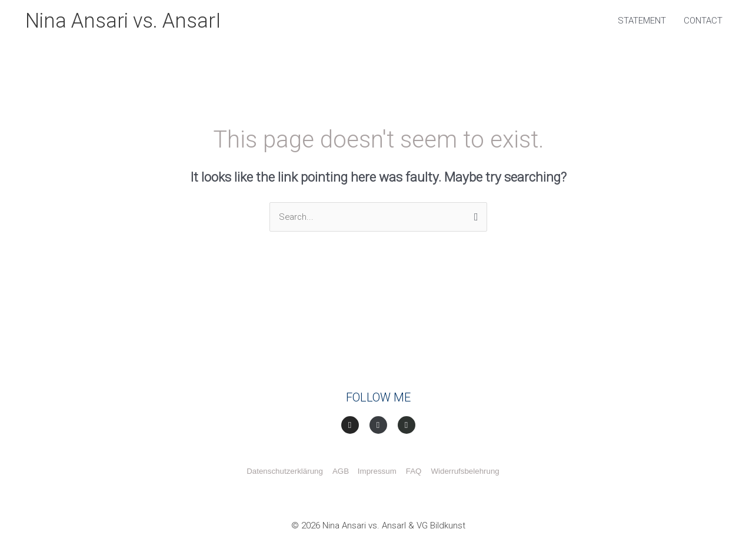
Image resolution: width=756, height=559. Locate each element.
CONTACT (703, 21)
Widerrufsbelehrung (465, 472)
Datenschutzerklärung (285, 472)
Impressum (377, 472)
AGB (343, 472)
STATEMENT (642, 21)
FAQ (414, 472)
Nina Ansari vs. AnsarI (125, 21)
